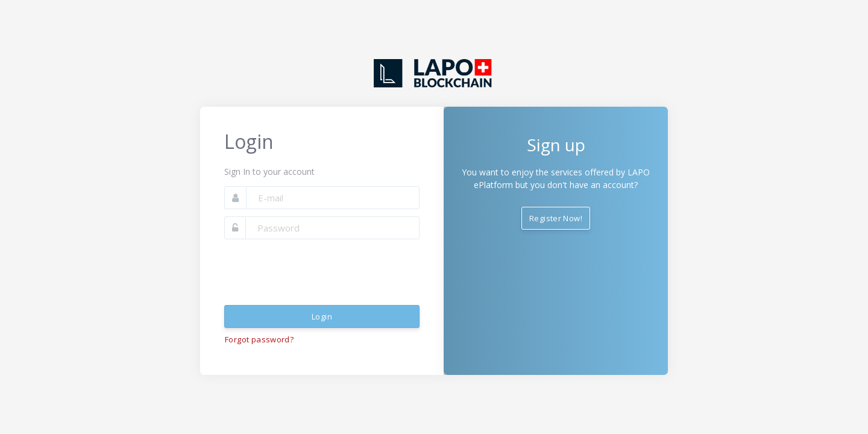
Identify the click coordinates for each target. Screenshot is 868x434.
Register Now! (556, 218)
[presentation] (316, 272)
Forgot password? (259, 339)
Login (322, 316)
